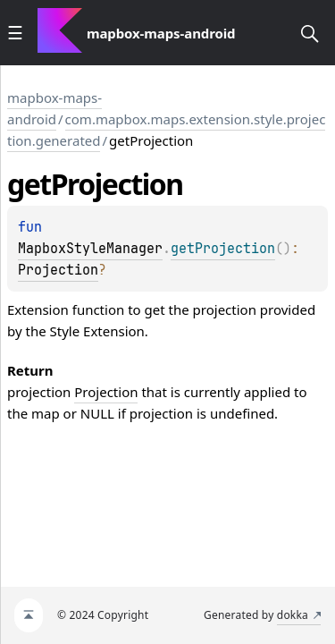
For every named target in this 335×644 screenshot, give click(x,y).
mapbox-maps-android (54, 108)
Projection (58, 270)
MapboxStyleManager (90, 249)
